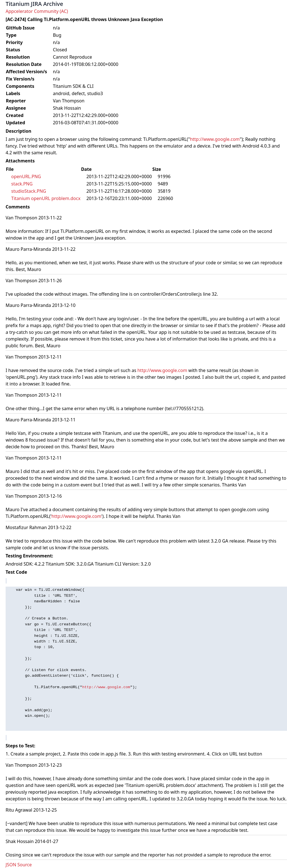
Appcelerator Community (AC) (37, 11)
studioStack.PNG (29, 191)
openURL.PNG (26, 176)
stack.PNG (22, 184)
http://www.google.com (215, 139)
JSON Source (19, 865)
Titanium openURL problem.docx (46, 198)
